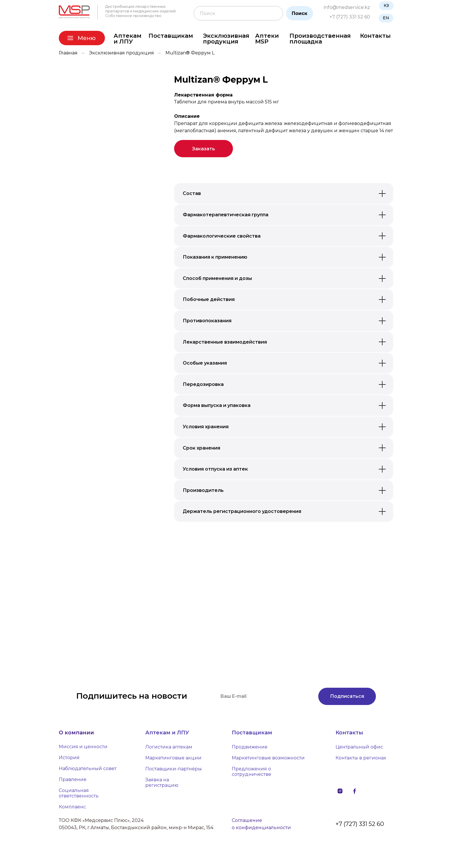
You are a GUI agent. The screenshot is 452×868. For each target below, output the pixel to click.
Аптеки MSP (267, 39)
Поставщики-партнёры (174, 769)
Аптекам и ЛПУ (128, 39)
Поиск (300, 13)
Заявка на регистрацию (162, 782)
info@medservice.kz (347, 7)
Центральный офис (359, 747)
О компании (76, 733)
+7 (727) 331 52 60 (350, 17)
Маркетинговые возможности (268, 758)
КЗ (386, 5)
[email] (263, 696)
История (69, 758)
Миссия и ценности (83, 747)
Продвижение (250, 747)
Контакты (375, 36)
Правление (73, 779)
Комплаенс (72, 807)
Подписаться (347, 696)
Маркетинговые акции (173, 758)
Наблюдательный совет (88, 768)
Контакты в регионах (361, 758)
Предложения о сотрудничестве (252, 772)
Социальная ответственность (79, 793)
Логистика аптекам (169, 747)
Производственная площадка (320, 39)
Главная (68, 53)
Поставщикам (171, 36)
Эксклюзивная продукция (226, 39)
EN (386, 18)
